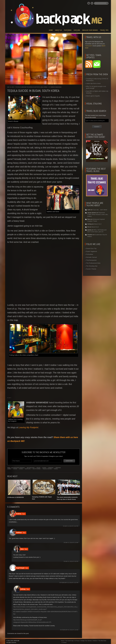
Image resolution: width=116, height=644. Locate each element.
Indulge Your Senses (90, 30)
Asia (42, 87)
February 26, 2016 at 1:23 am (70, 630)
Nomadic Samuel (92, 257)
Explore (77, 30)
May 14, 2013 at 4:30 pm (72, 561)
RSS (92, 3)
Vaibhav (19, 532)
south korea (37, 469)
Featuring (68, 30)
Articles (95, 640)
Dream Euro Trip (91, 248)
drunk (15, 469)
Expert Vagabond (92, 251)
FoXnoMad (90, 254)
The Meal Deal (102, 640)
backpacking (31, 467)
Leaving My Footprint (28, 427)
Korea (45, 87)
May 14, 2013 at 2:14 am (72, 542)
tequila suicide (47, 469)
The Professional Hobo (93, 263)
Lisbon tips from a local (93, 83)
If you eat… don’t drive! (100, 210)
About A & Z (98, 224)
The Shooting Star (92, 266)
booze (39, 467)
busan (44, 467)
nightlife (28, 469)
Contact (64, 642)
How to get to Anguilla (93, 96)
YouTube (89, 3)
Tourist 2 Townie (91, 269)
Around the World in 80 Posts (31, 87)
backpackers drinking (18, 467)
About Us (58, 30)
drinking (51, 467)
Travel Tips (104, 30)
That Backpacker (91, 260)
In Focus (77, 640)
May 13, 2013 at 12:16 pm (71, 526)
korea (21, 469)
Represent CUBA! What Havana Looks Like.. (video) (98, 214)
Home (51, 30)
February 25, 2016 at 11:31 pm (70, 582)
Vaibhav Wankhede (56, 87)
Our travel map (69, 640)
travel (56, 469)
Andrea (19, 513)
